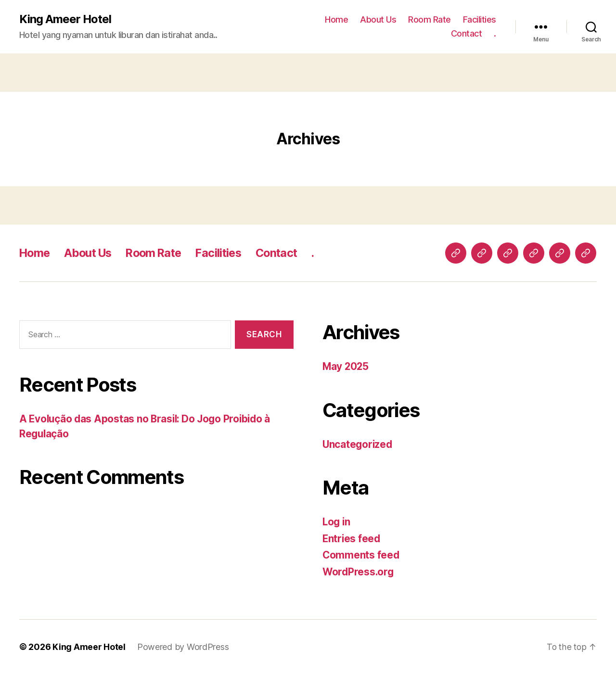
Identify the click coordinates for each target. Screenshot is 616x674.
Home (336, 19)
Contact (467, 34)
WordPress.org (359, 572)
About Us (378, 19)
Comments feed (361, 555)
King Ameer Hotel (65, 19)
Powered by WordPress (183, 647)
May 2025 (346, 366)
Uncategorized (358, 444)
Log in (337, 522)
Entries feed (352, 539)
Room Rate (430, 19)
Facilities (480, 19)
